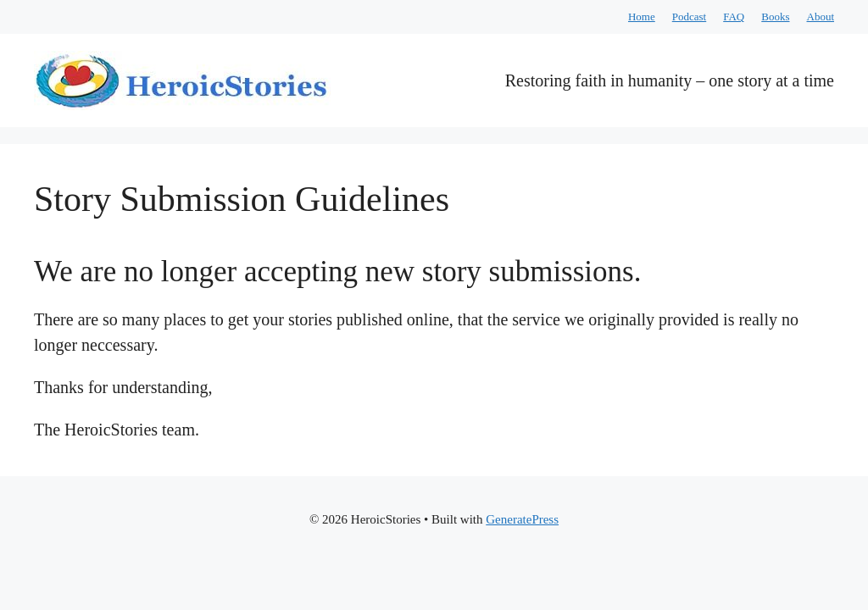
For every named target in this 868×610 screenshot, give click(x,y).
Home (642, 17)
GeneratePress (522, 519)
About (821, 17)
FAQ (734, 17)
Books (775, 17)
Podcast (689, 17)
